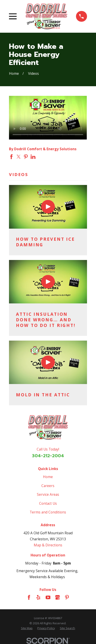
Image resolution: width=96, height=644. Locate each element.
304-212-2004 (48, 456)
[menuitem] (27, 628)
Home (48, 477)
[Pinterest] (67, 597)
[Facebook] (29, 597)
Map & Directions (48, 545)
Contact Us (48, 503)
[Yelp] (38, 597)
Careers (48, 486)
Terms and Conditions (48, 512)
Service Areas (48, 495)
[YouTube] (48, 597)
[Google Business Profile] (58, 597)
